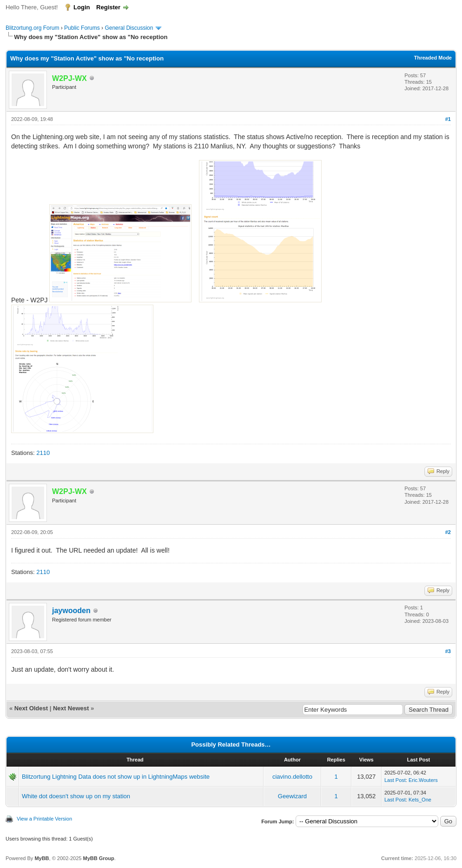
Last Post (395, 780)
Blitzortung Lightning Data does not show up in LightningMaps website (116, 777)
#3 (448, 651)
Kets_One (420, 800)
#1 (448, 119)
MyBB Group (98, 858)
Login (82, 7)
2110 (43, 453)
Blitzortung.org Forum (32, 28)
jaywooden (71, 611)
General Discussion (129, 28)
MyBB (42, 858)
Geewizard (292, 796)
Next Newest (71, 708)
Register (108, 7)
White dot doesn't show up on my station (76, 796)
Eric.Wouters (423, 780)
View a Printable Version (44, 819)
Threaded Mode (433, 58)
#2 (448, 532)
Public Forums (82, 28)
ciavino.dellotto (292, 777)
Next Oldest (31, 708)
